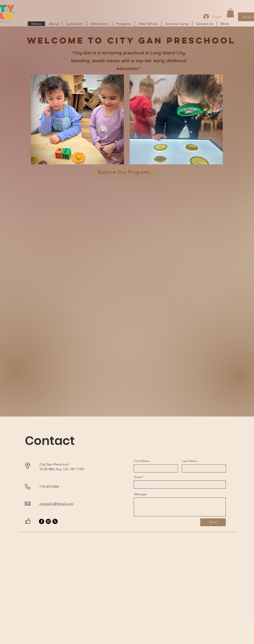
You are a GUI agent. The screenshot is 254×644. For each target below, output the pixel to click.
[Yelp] (55, 521)
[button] (230, 13)
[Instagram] (48, 521)
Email (138, 477)
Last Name (190, 461)
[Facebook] (42, 521)
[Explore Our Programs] (124, 172)
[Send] (213, 522)
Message (140, 494)
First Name (142, 461)
